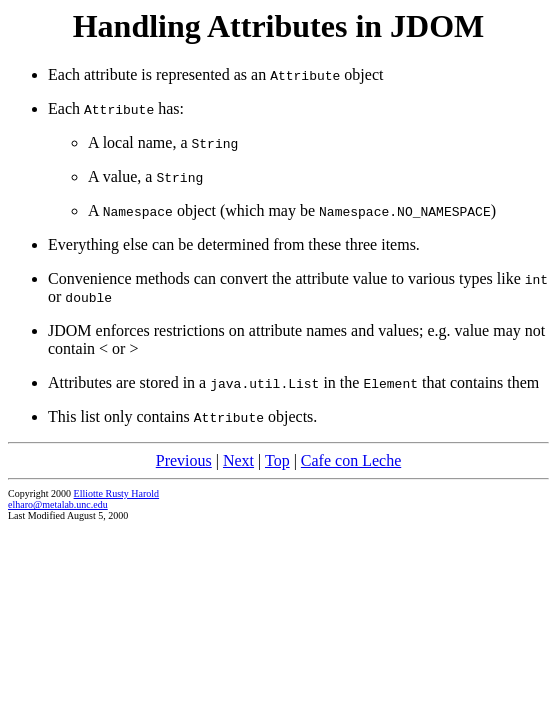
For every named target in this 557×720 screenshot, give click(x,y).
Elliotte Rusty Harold (117, 493)
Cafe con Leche (351, 460)
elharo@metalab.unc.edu (58, 504)
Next (238, 460)
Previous (184, 460)
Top (277, 460)
